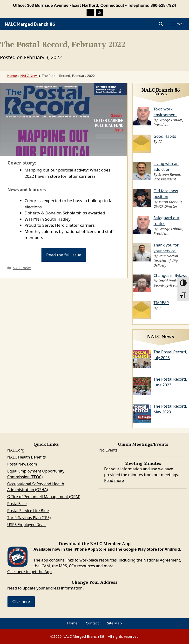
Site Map (114, 623)
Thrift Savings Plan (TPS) (29, 518)
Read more (114, 480)
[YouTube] (99, 12)
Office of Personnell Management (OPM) (44, 497)
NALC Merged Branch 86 (30, 24)
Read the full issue (64, 255)
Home (12, 76)
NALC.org (16, 450)
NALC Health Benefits (27, 457)
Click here (21, 602)
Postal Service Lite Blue (28, 511)
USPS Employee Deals (27, 525)
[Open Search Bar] (161, 24)
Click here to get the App (29, 572)
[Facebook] (90, 12)
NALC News (29, 76)
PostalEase (17, 504)
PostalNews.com (22, 464)
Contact (92, 623)
